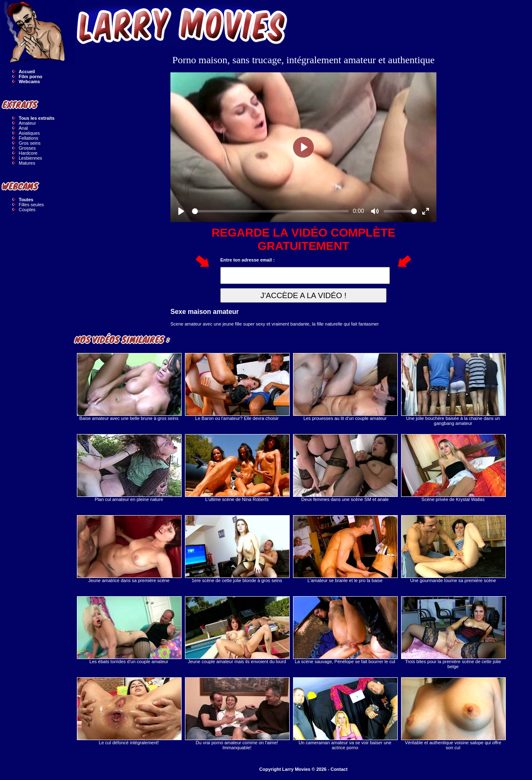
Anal (23, 128)
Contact (339, 769)
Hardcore (28, 153)
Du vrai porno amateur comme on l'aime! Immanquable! (237, 714)
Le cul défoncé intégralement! (129, 711)
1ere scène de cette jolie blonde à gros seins (237, 549)
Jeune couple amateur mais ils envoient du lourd (237, 630)
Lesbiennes (30, 158)
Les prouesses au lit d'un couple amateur (345, 387)
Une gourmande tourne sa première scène (453, 549)
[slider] (270, 211)
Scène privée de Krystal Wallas (453, 468)
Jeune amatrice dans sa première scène (129, 549)
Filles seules (31, 205)
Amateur (27, 123)
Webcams (29, 81)
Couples (27, 210)
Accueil (27, 72)
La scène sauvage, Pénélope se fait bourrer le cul (345, 630)
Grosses (27, 148)
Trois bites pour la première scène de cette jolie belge (453, 633)
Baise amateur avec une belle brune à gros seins (129, 387)
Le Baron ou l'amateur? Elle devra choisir (237, 387)
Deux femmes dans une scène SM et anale (345, 468)
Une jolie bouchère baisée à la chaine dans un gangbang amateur (453, 389)
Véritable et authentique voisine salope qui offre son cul (453, 714)
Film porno (31, 77)
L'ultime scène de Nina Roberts (237, 468)
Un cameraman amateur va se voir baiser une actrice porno (345, 714)
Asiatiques (29, 133)
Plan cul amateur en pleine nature (129, 468)
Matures (27, 163)
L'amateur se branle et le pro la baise (345, 549)
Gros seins (30, 143)
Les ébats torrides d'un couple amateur (129, 630)
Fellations (28, 138)
